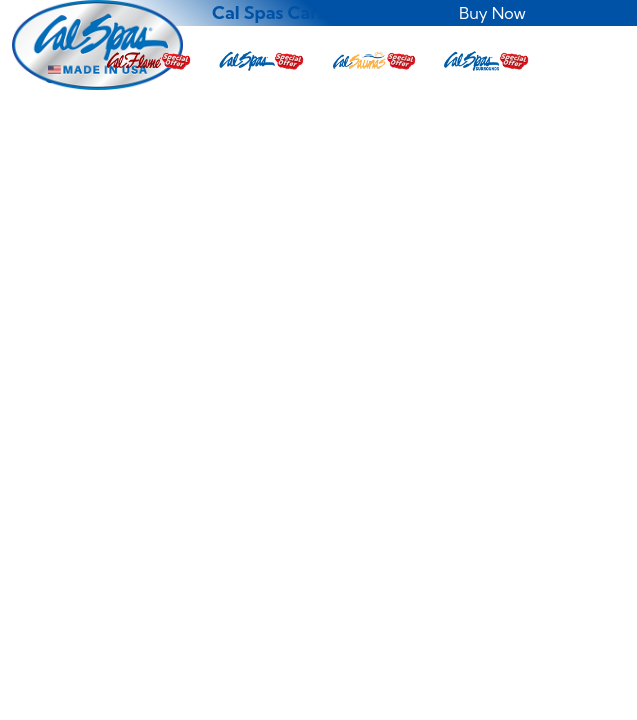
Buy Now (492, 13)
